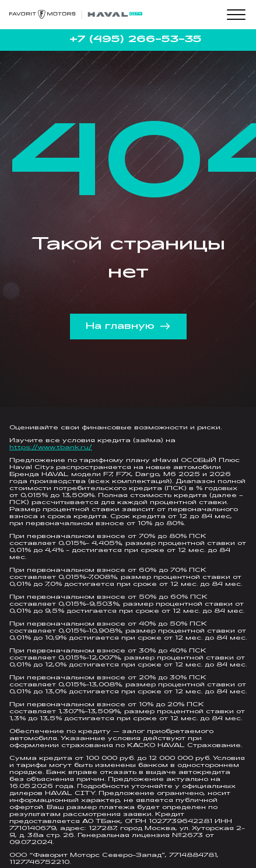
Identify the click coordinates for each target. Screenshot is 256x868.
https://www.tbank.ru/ (51, 448)
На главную (128, 327)
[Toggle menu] (236, 15)
